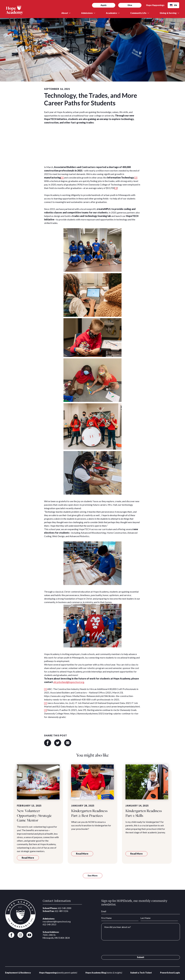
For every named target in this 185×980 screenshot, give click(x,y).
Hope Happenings (155, 5)
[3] (116, 188)
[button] (66, 13)
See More (93, 876)
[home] (31, 10)
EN (173, 5)
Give (130, 5)
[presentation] (123, 948)
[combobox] (173, 5)
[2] (136, 178)
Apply (104, 5)
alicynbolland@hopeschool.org (69, 682)
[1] (62, 178)
